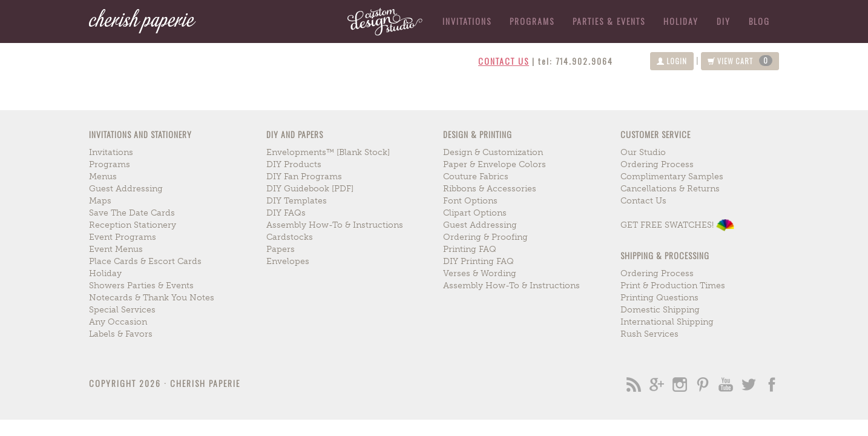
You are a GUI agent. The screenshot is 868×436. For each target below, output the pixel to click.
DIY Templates (297, 201)
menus (103, 177)
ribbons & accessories (490, 189)
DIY (724, 21)
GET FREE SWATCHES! (677, 225)
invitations (111, 152)
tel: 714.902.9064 (576, 61)
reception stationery (133, 225)
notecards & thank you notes (152, 298)
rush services (649, 334)
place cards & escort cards (145, 261)
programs (110, 164)
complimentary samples (672, 177)
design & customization (493, 152)
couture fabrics (476, 177)
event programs (123, 237)
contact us (504, 61)
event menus (116, 249)
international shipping (667, 322)
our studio (643, 152)
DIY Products (294, 164)
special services (122, 310)
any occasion (118, 322)
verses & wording (480, 273)
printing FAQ (470, 249)
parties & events (609, 21)
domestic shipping (660, 310)
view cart (740, 61)
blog (759, 21)
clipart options (475, 213)
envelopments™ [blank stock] (328, 152)
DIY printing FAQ (478, 261)
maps (100, 201)
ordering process (657, 164)
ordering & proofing (485, 237)
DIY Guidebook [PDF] (310, 189)
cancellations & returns (670, 189)
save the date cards (132, 213)
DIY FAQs (286, 213)
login (672, 61)
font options (470, 201)
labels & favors (121, 334)
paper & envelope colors (495, 164)
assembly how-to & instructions (335, 225)
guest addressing (126, 189)
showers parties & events (141, 286)
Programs (532, 21)
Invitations (467, 21)
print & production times (673, 286)
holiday (681, 21)
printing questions (659, 298)
